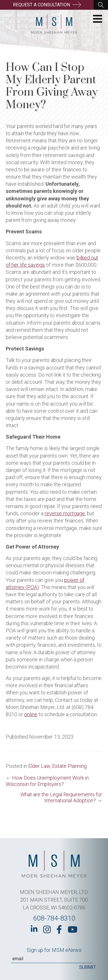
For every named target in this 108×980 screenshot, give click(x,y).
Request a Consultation (47, 5)
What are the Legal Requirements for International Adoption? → (61, 797)
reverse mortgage (65, 513)
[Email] (52, 959)
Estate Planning (69, 766)
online (31, 714)
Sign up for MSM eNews (54, 950)
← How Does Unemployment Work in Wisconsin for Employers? (47, 781)
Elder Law (39, 766)
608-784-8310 (54, 918)
